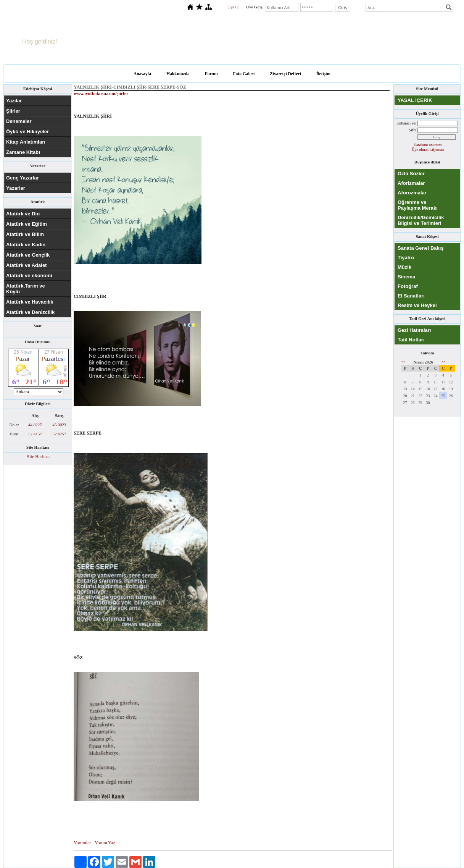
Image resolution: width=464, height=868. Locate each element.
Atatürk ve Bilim (25, 234)
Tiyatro (406, 258)
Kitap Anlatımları (26, 142)
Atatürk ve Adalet (26, 265)
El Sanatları (411, 296)
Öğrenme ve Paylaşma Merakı (418, 205)
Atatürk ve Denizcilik (30, 312)
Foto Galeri (244, 74)
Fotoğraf (408, 286)
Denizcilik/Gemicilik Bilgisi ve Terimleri (421, 220)
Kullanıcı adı (406, 123)
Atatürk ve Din (23, 214)
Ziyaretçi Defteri (285, 74)
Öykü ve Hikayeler (27, 132)
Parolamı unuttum (428, 145)
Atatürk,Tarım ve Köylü (26, 289)
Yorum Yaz (105, 843)
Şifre (413, 130)
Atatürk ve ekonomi (29, 276)
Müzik (404, 267)
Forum (211, 74)
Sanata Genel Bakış (421, 248)
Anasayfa (142, 74)
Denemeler (19, 121)
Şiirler (13, 111)
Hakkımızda (178, 74)
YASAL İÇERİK (415, 100)
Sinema (406, 277)
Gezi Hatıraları (414, 330)
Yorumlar (82, 843)
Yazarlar (16, 188)
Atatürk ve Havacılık (30, 302)
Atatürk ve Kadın (26, 245)
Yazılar (14, 101)
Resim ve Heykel (417, 305)
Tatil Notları (411, 340)
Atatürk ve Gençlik (28, 255)
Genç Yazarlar (23, 178)
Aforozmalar (412, 193)
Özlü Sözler (411, 174)
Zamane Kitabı (23, 152)
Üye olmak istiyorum (428, 150)
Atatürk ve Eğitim (27, 224)
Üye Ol (234, 7)
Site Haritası (39, 457)
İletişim (323, 74)
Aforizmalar (411, 183)
